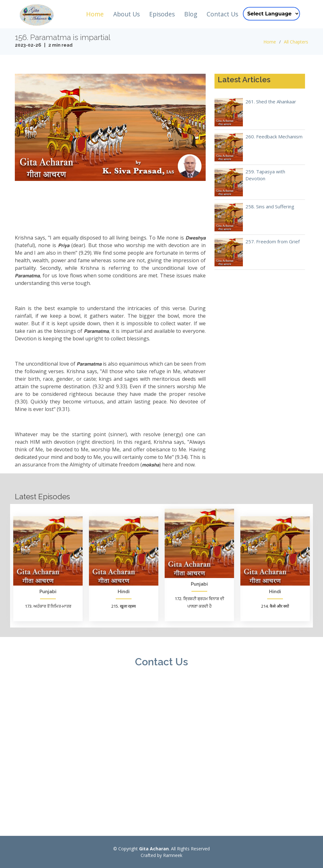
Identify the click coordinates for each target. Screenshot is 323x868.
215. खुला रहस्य (124, 606)
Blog (191, 14)
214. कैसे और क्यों (275, 606)
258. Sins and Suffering (270, 206)
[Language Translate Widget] (271, 14)
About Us (126, 14)
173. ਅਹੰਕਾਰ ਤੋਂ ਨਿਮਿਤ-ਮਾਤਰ (48, 606)
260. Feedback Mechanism (274, 136)
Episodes (162, 14)
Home (95, 14)
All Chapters (296, 42)
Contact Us (222, 14)
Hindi (124, 592)
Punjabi (48, 592)
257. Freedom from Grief (273, 241)
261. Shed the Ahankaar (271, 101)
